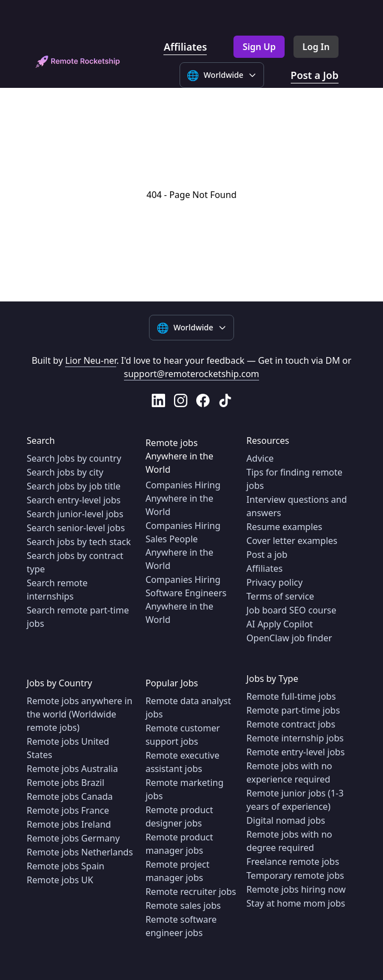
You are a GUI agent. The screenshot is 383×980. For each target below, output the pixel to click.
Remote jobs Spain (66, 866)
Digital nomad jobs (286, 820)
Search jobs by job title (74, 486)
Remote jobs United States (68, 748)
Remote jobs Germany (73, 838)
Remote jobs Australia (72, 769)
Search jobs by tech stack (79, 542)
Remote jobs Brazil (66, 783)
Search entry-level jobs (74, 500)
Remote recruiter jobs (191, 892)
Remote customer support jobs (183, 735)
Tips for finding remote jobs (294, 479)
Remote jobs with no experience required (289, 773)
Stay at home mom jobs (296, 903)
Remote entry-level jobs (295, 752)
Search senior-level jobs (76, 528)
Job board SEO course (291, 610)
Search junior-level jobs (75, 514)
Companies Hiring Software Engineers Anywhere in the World (186, 600)
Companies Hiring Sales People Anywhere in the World (183, 546)
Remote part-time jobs (293, 710)
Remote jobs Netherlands (80, 852)
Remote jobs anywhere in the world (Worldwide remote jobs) (79, 714)
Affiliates (185, 47)
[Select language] (222, 75)
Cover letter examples (292, 541)
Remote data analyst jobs (188, 707)
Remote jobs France (68, 810)
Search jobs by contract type (75, 562)
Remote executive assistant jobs (183, 762)
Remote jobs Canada (70, 796)
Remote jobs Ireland (69, 824)
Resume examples (284, 527)
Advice (260, 458)
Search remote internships (57, 590)
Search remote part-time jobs (78, 617)
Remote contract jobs (291, 724)
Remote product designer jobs (180, 816)
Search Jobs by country (74, 458)
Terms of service (280, 596)
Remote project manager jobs (178, 871)
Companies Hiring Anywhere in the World (183, 498)
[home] (78, 62)
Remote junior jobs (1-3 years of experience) (295, 800)
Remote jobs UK (60, 880)
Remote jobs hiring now (296, 889)
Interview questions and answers (297, 506)
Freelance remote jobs (293, 862)
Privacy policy (274, 582)
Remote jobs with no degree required (289, 841)
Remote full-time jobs (291, 696)
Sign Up (259, 47)
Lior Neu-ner (91, 360)
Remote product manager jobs (180, 844)
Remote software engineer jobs (181, 926)
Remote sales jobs (183, 905)
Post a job (267, 555)
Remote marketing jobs (185, 789)
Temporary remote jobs (295, 875)
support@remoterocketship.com (192, 374)
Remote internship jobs (295, 738)
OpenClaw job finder (289, 638)
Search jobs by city (65, 472)
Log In (316, 47)
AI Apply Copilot (280, 624)
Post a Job (315, 75)
